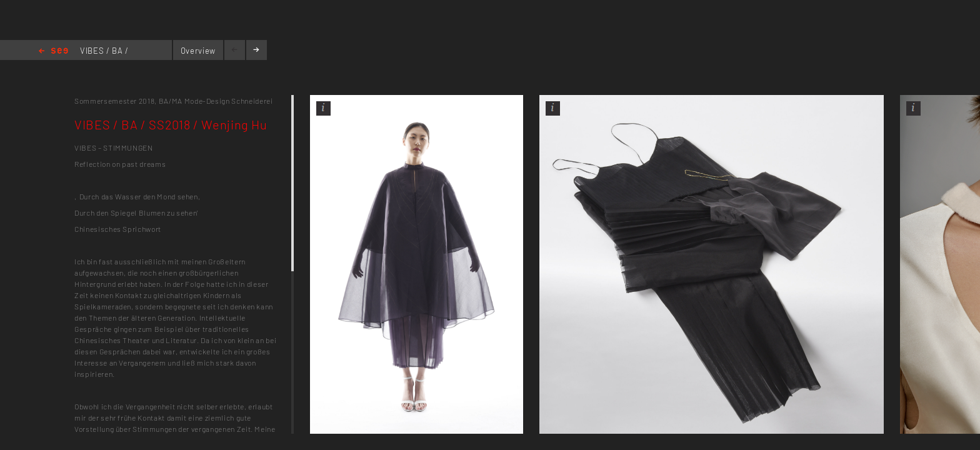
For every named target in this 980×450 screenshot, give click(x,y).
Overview (198, 51)
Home (53, 52)
